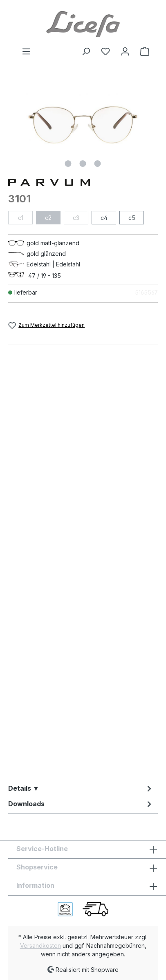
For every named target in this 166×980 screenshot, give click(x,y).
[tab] (81, 788)
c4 (104, 218)
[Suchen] (86, 51)
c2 (48, 218)
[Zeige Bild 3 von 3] (98, 164)
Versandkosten (40, 946)
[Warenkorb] (142, 51)
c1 (21, 218)
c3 (76, 218)
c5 (132, 218)
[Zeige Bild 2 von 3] (83, 164)
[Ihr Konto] (125, 51)
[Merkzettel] (105, 51)
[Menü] (26, 51)
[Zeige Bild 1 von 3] (68, 164)
